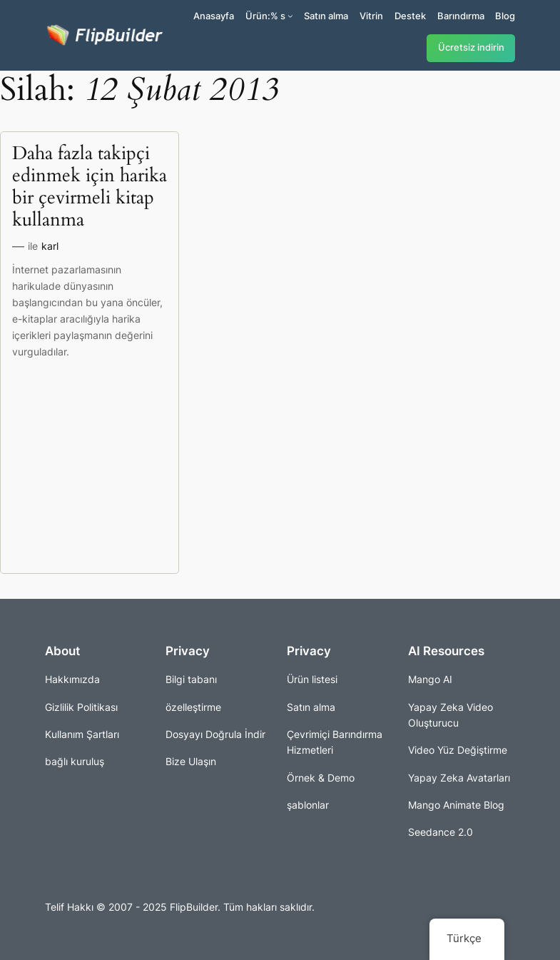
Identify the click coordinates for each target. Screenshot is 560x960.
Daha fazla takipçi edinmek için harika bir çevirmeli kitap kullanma (90, 187)
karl (50, 246)
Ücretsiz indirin (471, 47)
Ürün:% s (265, 16)
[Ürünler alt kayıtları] (290, 16)
